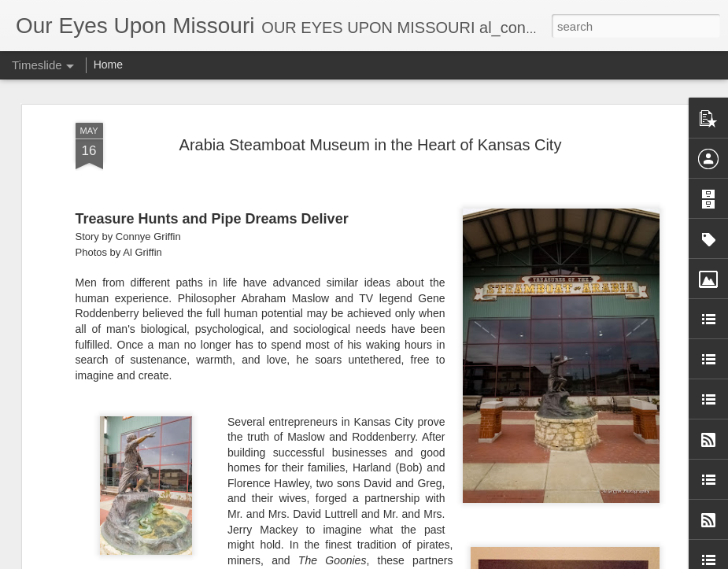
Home (108, 65)
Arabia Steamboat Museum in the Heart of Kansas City (371, 145)
